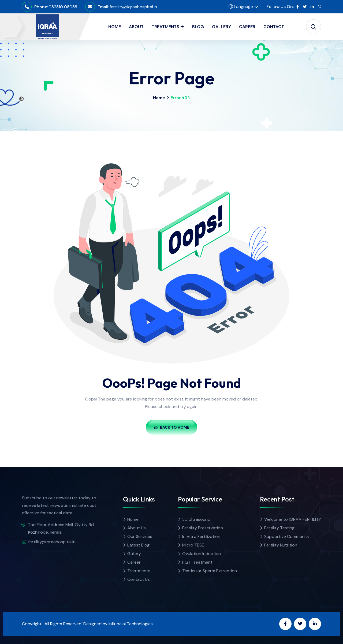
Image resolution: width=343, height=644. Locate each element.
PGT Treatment (197, 562)
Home (159, 98)
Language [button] (241, 7)
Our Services (140, 536)
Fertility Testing (279, 528)
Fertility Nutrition (281, 545)
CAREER (247, 27)
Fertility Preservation (203, 528)
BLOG (198, 27)
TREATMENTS (165, 27)
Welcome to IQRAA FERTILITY (293, 519)
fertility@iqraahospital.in (133, 7)
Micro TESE (193, 545)
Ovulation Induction (202, 554)
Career (134, 562)
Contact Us (139, 579)
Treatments (139, 571)
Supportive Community (287, 536)
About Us (137, 528)
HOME (115, 27)
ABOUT (136, 27)
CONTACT (274, 27)
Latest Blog (138, 545)
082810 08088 (63, 7)
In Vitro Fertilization (201, 536)
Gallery (134, 554)
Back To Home (171, 427)
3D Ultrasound (196, 519)
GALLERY (221, 27)
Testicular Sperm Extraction (210, 571)
